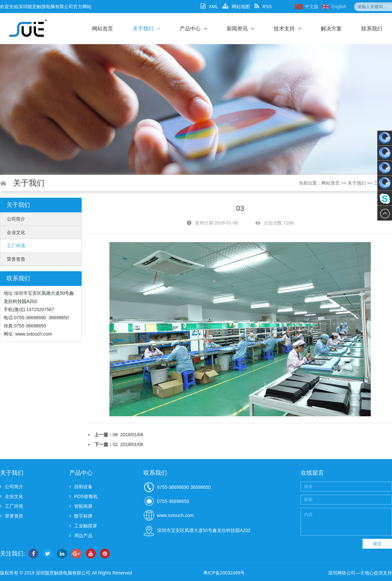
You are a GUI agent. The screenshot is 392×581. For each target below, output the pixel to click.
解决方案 (331, 29)
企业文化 (16, 232)
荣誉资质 (16, 259)
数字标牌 (81, 516)
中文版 (329, 7)
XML (209, 7)
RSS (263, 7)
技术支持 (287, 29)
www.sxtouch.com (34, 334)
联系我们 (372, 29)
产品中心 (193, 29)
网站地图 (236, 7)
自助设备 (81, 487)
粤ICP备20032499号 (224, 573)
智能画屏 (81, 506)
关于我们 (146, 29)
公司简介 (16, 219)
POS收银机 (83, 496)
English (356, 7)
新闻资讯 (240, 29)
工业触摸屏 (83, 526)
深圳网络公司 (342, 573)
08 (115, 435)
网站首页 (103, 29)
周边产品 (81, 536)
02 (115, 444)
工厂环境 (16, 246)
